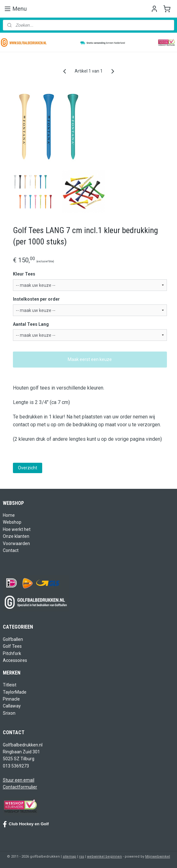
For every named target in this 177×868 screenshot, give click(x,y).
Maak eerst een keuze (90, 359)
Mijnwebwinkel (158, 857)
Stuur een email (19, 780)
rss (82, 857)
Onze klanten (16, 536)
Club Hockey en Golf (26, 824)
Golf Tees (12, 646)
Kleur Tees (24, 274)
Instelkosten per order (36, 299)
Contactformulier (20, 787)
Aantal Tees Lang (31, 324)
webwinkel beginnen (104, 857)
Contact (11, 550)
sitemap (69, 857)
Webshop (12, 522)
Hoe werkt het (17, 529)
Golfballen (13, 639)
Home (9, 515)
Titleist (10, 685)
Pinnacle (11, 699)
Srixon (9, 713)
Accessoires (15, 660)
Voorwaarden (16, 543)
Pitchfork (12, 653)
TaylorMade (15, 692)
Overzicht (28, 468)
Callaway (12, 706)
